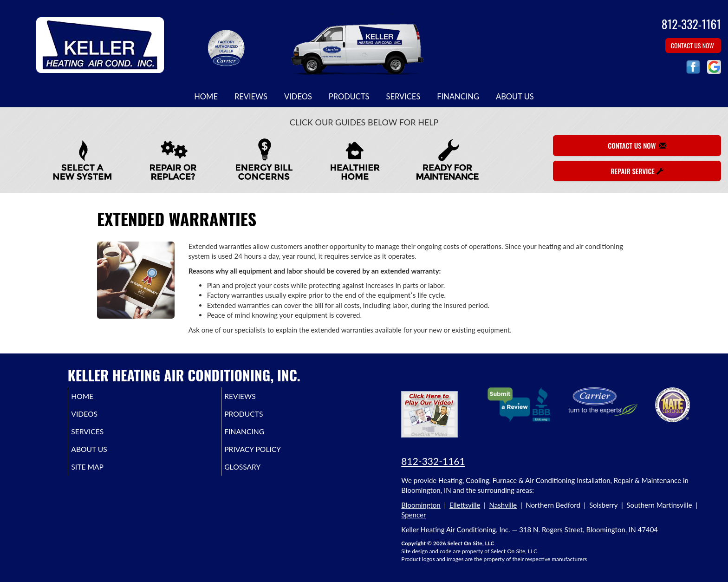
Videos (298, 97)
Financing (458, 97)
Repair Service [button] (637, 171)
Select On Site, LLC (471, 543)
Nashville (503, 505)
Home (206, 97)
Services (403, 97)
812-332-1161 (433, 461)
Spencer (413, 515)
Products (349, 97)
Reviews (251, 97)
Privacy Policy (268, 456)
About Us (515, 97)
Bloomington (421, 505)
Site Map (101, 475)
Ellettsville (465, 505)
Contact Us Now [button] (693, 45)
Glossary (256, 475)
